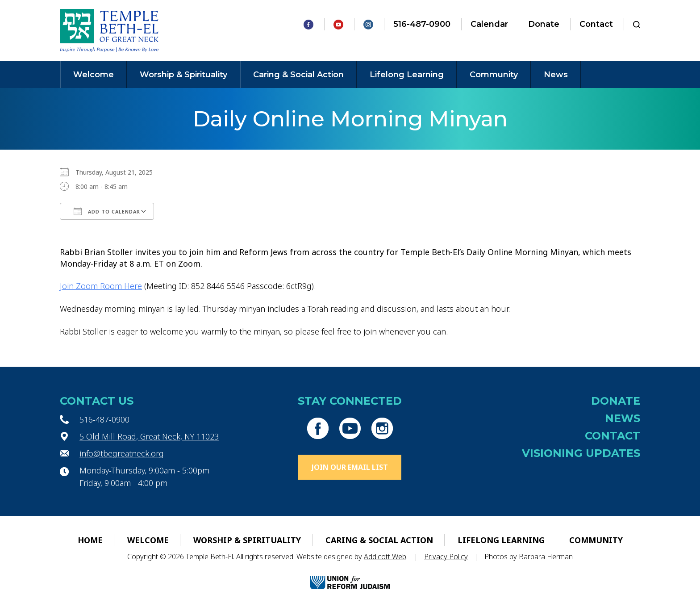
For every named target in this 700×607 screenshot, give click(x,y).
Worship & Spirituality (183, 75)
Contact (596, 24)
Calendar (489, 24)
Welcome (94, 75)
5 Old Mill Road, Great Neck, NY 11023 (149, 436)
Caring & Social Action (298, 75)
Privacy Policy (446, 557)
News (556, 75)
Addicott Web (385, 557)
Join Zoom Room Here (101, 286)
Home (90, 540)
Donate (544, 24)
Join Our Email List (350, 467)
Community (494, 75)
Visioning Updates (581, 453)
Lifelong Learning (407, 75)
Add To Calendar (107, 211)
